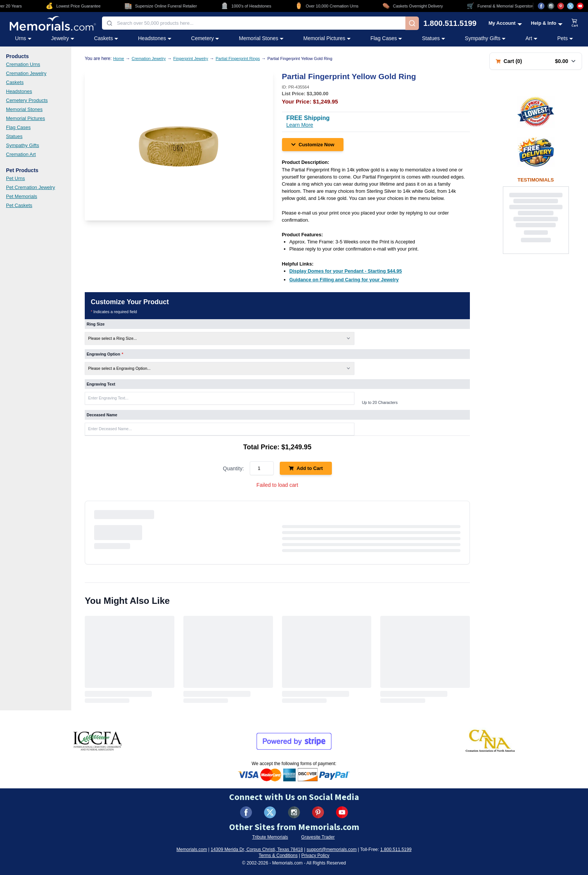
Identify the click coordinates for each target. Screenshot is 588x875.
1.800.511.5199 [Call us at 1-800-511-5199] (450, 23)
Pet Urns (16, 178)
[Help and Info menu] (547, 23)
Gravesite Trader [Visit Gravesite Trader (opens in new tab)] (318, 837)
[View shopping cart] (575, 23)
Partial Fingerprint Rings (238, 59)
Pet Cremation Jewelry (31, 187)
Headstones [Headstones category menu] (155, 38)
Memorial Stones (24, 109)
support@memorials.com (331, 849)
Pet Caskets (19, 205)
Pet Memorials (22, 196)
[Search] (412, 23)
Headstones (19, 91)
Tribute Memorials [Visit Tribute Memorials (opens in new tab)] (270, 837)
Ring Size (96, 324)
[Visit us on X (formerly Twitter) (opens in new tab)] (270, 812)
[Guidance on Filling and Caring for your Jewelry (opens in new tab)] (344, 280)
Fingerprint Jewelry (191, 59)
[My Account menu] (505, 23)
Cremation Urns (23, 64)
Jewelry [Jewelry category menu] (62, 38)
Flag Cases (18, 127)
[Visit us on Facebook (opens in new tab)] (541, 6)
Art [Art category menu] (531, 38)
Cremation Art (21, 154)
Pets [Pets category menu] (565, 38)
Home (119, 59)
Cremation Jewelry (26, 73)
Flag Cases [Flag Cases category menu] (386, 38)
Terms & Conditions (278, 855)
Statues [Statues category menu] (433, 38)
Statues (14, 136)
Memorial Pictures (25, 118)
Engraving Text (101, 384)
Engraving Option (105, 354)
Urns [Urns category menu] (23, 38)
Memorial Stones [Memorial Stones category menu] (261, 38)
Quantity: (233, 468)
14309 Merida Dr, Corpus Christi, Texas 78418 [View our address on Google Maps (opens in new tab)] (257, 849)
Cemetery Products (27, 100)
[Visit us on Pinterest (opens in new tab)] (561, 6)
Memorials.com (192, 849)
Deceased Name (102, 415)
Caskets (15, 82)
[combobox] (254, 23)
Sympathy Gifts (22, 145)
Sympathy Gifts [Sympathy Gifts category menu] (485, 38)
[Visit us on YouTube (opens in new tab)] (580, 6)
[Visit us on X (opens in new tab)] (570, 6)
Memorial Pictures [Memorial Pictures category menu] (327, 38)
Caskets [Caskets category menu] (106, 38)
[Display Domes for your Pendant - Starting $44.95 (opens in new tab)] (346, 271)
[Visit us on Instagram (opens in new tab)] (551, 6)
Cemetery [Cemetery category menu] (205, 38)
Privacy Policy (316, 855)
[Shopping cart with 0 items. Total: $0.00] (536, 61)
